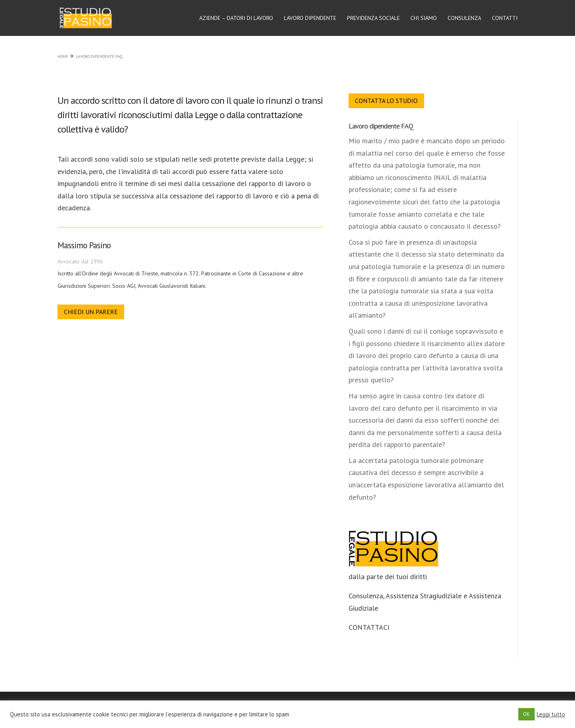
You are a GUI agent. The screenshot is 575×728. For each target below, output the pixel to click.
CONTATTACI (369, 627)
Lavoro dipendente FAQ (381, 126)
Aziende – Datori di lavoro (236, 18)
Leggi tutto (551, 714)
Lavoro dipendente (310, 18)
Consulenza (464, 18)
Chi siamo (424, 18)
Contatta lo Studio (386, 101)
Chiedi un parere (91, 312)
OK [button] (526, 714)
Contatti (505, 18)
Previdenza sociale (373, 18)
